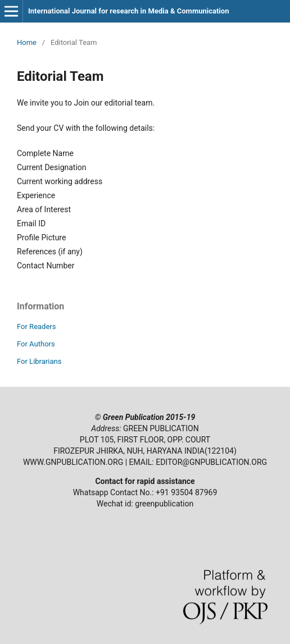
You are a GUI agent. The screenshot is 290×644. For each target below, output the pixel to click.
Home (27, 42)
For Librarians (39, 361)
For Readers (37, 326)
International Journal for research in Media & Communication (128, 11)
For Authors (36, 344)
